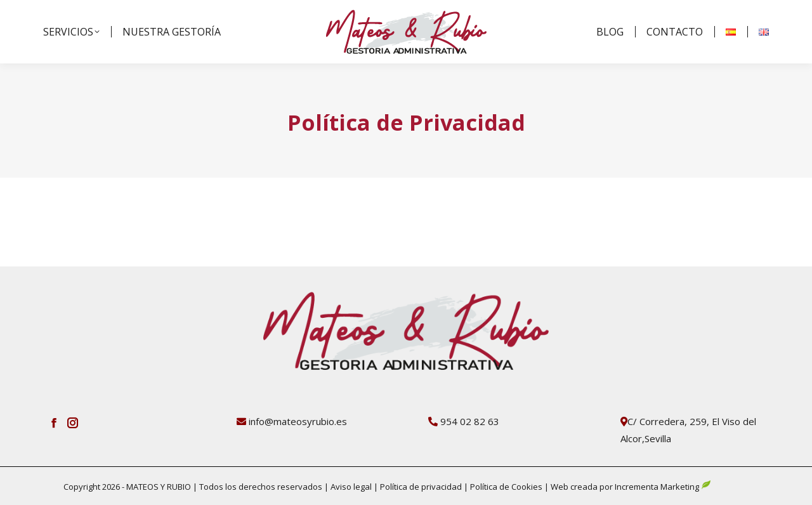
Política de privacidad (420, 487)
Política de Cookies (506, 487)
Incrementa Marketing (663, 487)
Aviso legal (352, 487)
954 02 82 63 (470, 421)
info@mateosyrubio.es (298, 421)
